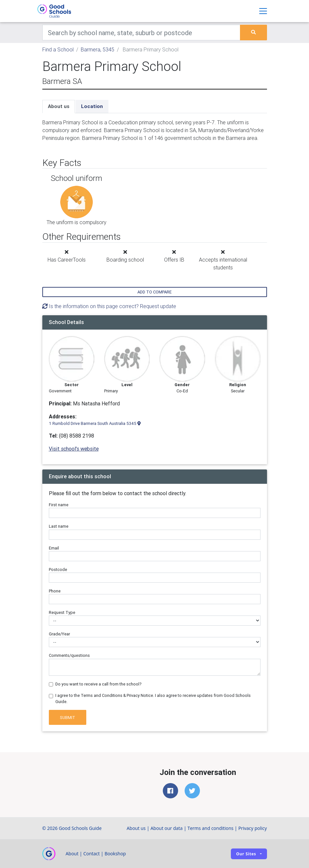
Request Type (62, 612)
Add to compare (154, 292)
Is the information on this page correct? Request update (109, 306)
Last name (59, 526)
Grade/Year (59, 634)
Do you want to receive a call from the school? (98, 684)
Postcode (58, 570)
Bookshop (115, 854)
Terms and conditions (211, 828)
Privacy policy (253, 828)
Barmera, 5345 (98, 49)
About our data (167, 828)
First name (59, 505)
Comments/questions (69, 655)
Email (54, 548)
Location (92, 106)
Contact (91, 854)
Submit (68, 718)
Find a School (58, 49)
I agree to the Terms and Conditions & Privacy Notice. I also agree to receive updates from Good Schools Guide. (153, 698)
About (72, 854)
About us (59, 106)
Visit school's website (74, 449)
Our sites (246, 854)
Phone (55, 591)
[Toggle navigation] (263, 11)
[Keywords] (141, 33)
